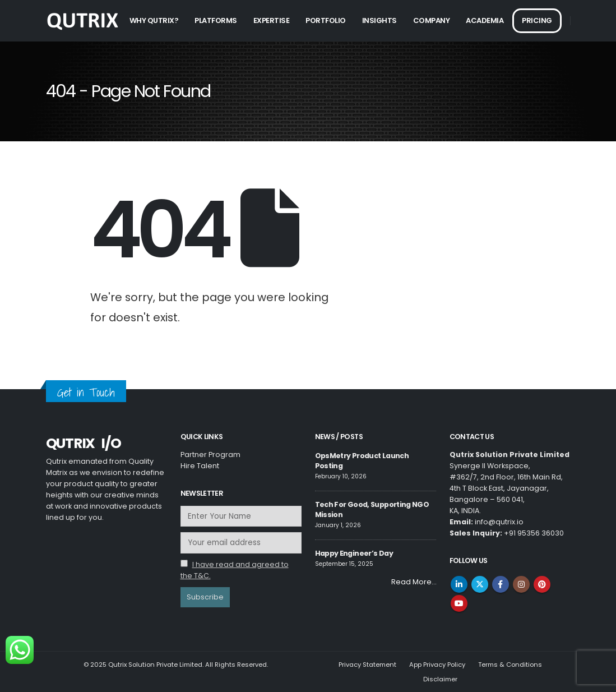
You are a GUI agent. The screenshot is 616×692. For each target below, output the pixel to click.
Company (432, 20)
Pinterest (542, 584)
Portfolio (326, 20)
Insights (379, 20)
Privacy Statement (367, 665)
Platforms (216, 20)
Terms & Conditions (510, 665)
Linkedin (459, 584)
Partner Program (210, 455)
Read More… (414, 582)
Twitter (480, 584)
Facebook (501, 584)
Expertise (272, 20)
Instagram (521, 584)
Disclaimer (440, 679)
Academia (485, 20)
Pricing (537, 20)
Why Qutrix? (154, 20)
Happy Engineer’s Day (354, 553)
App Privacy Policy (437, 665)
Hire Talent (200, 466)
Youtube (459, 603)
